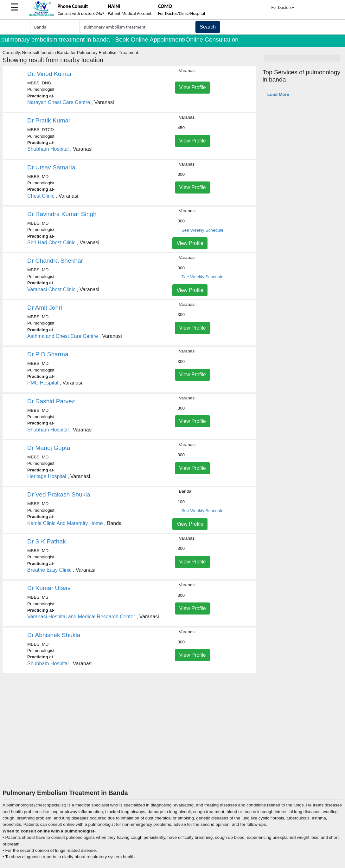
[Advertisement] (172, 741)
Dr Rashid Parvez (51, 401)
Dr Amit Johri (45, 308)
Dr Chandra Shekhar (55, 261)
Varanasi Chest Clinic (51, 289)
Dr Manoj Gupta (49, 448)
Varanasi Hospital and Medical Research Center (81, 617)
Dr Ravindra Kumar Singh (62, 214)
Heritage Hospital (47, 476)
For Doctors (283, 7)
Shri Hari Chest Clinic (51, 243)
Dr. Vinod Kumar (49, 74)
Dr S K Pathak (47, 541)
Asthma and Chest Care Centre (63, 336)
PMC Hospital (43, 383)
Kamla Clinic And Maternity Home (65, 523)
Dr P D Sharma (48, 354)
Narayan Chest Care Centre (59, 102)
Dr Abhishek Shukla (54, 635)
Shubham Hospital (48, 149)
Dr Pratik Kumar (49, 120)
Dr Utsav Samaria (51, 167)
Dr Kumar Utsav (49, 588)
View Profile (192, 87)
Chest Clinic (41, 196)
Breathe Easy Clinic (49, 570)
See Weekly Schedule (202, 230)
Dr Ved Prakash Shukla (59, 494)
